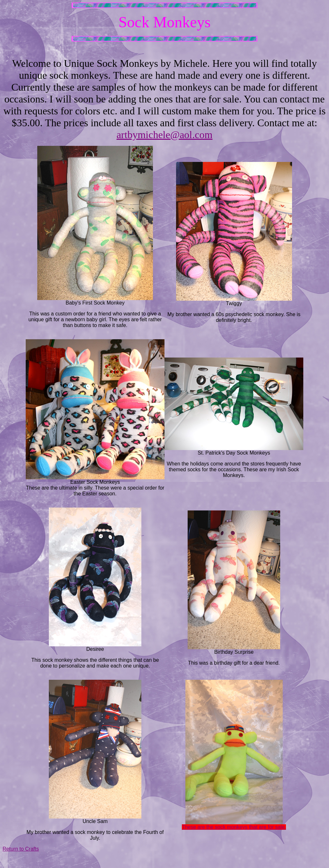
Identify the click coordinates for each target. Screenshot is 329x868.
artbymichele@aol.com (165, 135)
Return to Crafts (21, 849)
